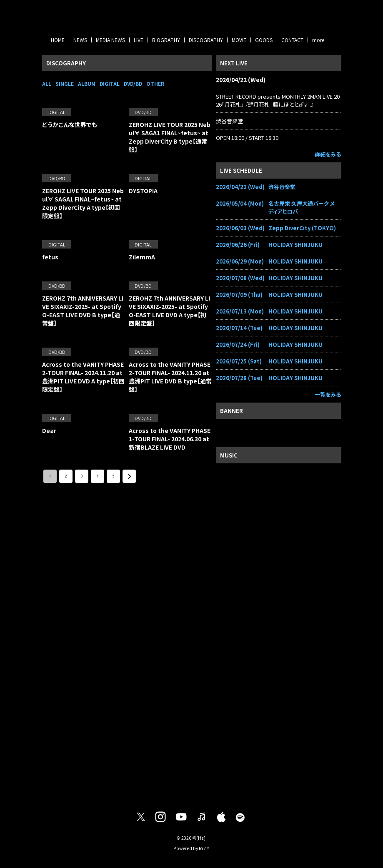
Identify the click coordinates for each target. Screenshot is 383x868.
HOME (58, 40)
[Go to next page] (129, 476)
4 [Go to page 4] (98, 476)
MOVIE (239, 40)
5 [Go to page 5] (113, 476)
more (318, 40)
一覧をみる (328, 394)
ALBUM (87, 83)
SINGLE (65, 83)
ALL (47, 83)
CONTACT (292, 40)
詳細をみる (328, 154)
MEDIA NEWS (110, 40)
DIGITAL (110, 83)
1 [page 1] (50, 476)
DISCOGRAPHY (206, 40)
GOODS (264, 40)
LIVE (139, 40)
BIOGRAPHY (166, 40)
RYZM (204, 848)
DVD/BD (133, 83)
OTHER (155, 83)
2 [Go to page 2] (66, 476)
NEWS (80, 40)
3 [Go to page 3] (82, 476)
